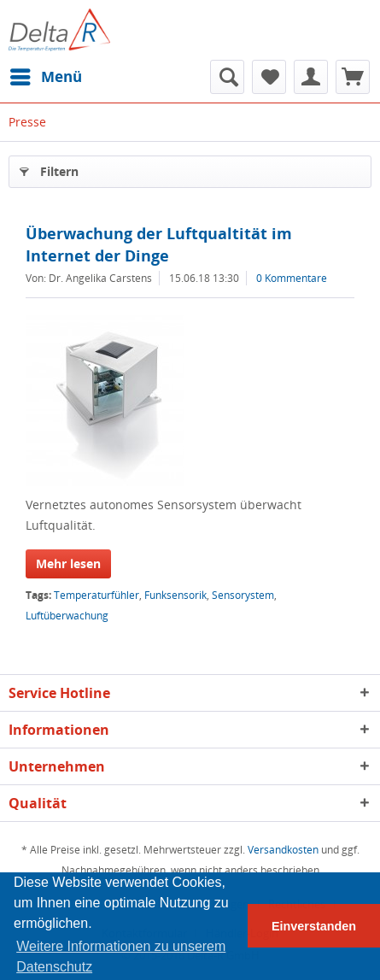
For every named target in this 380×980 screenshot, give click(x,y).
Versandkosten (283, 850)
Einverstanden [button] (314, 926)
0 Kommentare (292, 278)
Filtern (49, 169)
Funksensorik (175, 595)
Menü (46, 75)
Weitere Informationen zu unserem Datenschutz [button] (121, 957)
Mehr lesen (68, 563)
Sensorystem (243, 595)
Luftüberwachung (67, 616)
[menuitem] (45, 77)
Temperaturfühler (96, 595)
